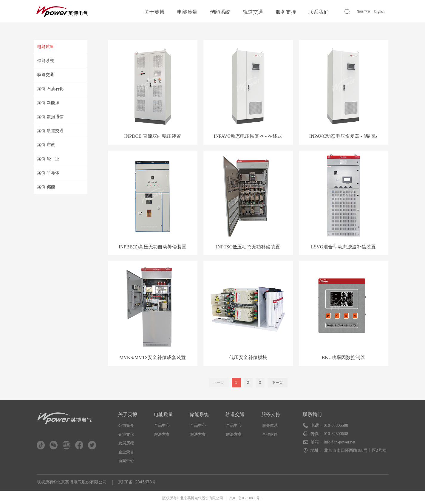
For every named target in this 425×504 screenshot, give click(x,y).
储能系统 (220, 12)
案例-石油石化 (51, 89)
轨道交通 (253, 12)
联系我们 (319, 12)
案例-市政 (46, 145)
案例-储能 (46, 187)
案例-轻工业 (48, 159)
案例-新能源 (48, 103)
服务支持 (286, 12)
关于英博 (154, 12)
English (379, 12)
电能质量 (187, 12)
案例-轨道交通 (51, 131)
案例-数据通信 (51, 117)
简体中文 (364, 12)
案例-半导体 (48, 173)
